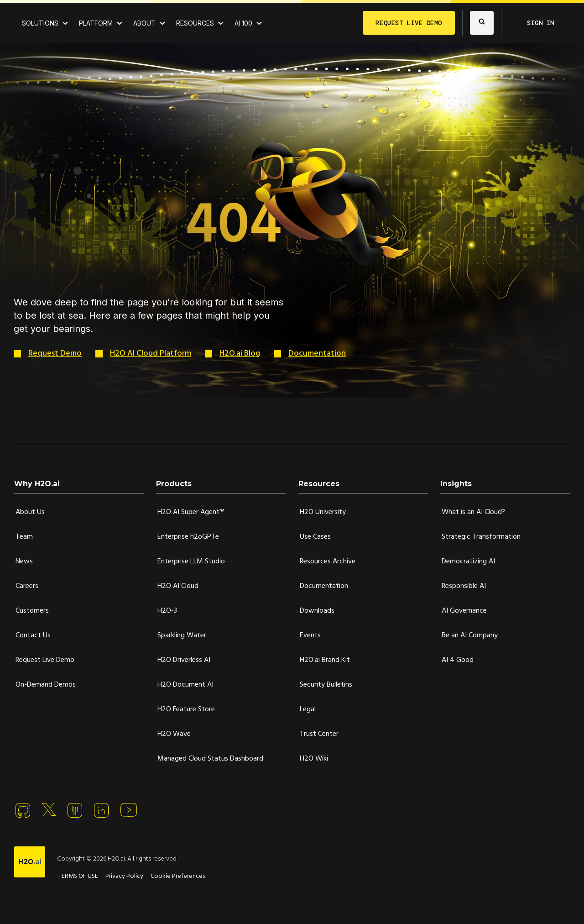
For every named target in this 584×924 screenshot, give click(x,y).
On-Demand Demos (46, 685)
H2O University (323, 512)
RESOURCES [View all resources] (195, 23)
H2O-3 (167, 611)
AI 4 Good (458, 660)
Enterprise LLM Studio (191, 562)
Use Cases (315, 537)
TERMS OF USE (78, 876)
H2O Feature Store (186, 709)
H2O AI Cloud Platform (151, 354)
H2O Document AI (185, 685)
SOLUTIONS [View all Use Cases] (40, 23)
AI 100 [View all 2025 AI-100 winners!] (243, 23)
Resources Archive (328, 562)
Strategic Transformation (481, 537)
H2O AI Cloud (178, 586)
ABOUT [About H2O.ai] (144, 23)
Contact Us (33, 635)
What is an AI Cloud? (473, 512)
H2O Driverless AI (184, 660)
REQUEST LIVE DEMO (409, 23)
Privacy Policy (124, 876)
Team (24, 537)
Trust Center (319, 734)
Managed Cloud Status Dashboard (210, 759)
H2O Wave (174, 734)
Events (310, 635)
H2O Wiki (314, 759)
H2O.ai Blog (240, 354)
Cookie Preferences (178, 876)
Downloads (317, 611)
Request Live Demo (45, 660)
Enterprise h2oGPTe (188, 537)
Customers (32, 611)
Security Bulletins (326, 685)
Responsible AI (464, 586)
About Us (30, 512)
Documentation (317, 354)
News (24, 562)
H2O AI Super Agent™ (191, 512)
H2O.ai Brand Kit (325, 660)
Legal (308, 709)
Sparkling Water (182, 635)
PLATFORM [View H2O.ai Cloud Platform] (96, 23)
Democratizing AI (468, 562)
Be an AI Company (470, 635)
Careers (27, 586)
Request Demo (55, 354)
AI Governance (464, 611)
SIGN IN (541, 23)
